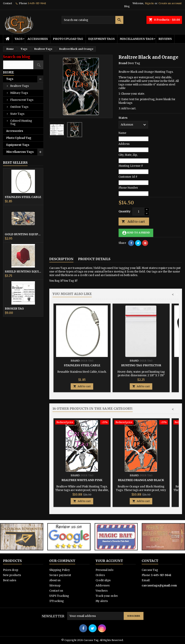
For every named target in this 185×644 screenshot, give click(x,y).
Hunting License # (131, 166)
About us (55, 580)
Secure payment (60, 575)
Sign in (149, 3)
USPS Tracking (59, 596)
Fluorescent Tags (22, 100)
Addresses (103, 586)
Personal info (104, 570)
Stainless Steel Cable (23, 197)
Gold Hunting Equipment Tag (23, 234)
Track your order (107, 596)
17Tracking (57, 601)
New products (12, 575)
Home (8, 72)
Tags (19, 39)
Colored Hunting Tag (21, 122)
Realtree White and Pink (82, 480)
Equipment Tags (101, 39)
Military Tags (19, 93)
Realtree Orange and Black (141, 480)
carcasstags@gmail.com (159, 586)
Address (124, 144)
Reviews (165, 39)
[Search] (92, 20)
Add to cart (133, 222)
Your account (109, 561)
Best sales (10, 580)
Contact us (56, 591)
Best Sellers (15, 163)
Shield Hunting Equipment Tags (23, 272)
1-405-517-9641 (37, 3)
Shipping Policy (60, 570)
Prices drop (11, 570)
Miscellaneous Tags (137, 39)
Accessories (38, 39)
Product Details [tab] (94, 259)
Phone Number (128, 188)
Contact (7, 3)
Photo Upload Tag (68, 39)
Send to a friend (136, 233)
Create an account (170, 3)
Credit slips (103, 580)
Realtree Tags (19, 86)
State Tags (17, 114)
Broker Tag (14, 309)
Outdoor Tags (19, 107)
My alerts (102, 601)
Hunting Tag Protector (141, 365)
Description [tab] (61, 259)
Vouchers (102, 591)
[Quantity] (139, 212)
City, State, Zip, (128, 155)
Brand (123, 63)
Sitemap (55, 586)
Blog (127, 6)
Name (122, 133)
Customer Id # (128, 177)
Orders (100, 575)
